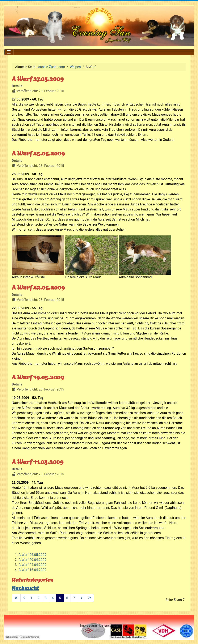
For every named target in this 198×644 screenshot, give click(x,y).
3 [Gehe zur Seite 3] (46, 598)
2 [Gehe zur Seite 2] (39, 598)
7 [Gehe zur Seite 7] (74, 598)
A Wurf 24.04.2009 (32, 565)
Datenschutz (109, 625)
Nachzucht (25, 587)
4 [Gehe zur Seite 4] (53, 598)
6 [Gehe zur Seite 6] (67, 598)
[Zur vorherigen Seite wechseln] (24, 598)
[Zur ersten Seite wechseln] (16, 598)
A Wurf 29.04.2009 (32, 560)
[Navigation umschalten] (9, 52)
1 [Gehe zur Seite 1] (31, 598)
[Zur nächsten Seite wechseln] (81, 598)
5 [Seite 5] (60, 598)
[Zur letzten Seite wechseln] (89, 598)
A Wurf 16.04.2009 (32, 570)
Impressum (89, 625)
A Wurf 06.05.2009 (32, 555)
